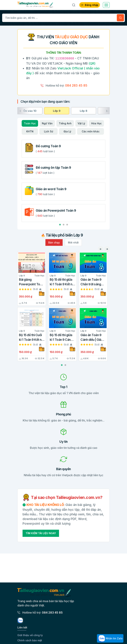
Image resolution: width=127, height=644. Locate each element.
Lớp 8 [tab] (84, 111)
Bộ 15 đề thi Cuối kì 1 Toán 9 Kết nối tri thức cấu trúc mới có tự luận (31, 338)
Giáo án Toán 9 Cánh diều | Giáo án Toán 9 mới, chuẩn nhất (92, 338)
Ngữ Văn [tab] (47, 123)
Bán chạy (54, 242)
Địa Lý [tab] (67, 131)
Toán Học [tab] (30, 123)
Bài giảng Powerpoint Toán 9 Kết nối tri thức (31, 282)
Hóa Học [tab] (96, 123)
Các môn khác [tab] (91, 131)
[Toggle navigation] (106, 5)
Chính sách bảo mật (30, 640)
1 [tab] (60, 225)
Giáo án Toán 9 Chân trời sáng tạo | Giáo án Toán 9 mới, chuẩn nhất (93, 282)
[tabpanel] (64, 174)
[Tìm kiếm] (120, 18)
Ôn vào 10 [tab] (30, 111)
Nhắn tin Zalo (110, 639)
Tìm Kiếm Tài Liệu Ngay (41, 533)
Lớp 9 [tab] (57, 111)
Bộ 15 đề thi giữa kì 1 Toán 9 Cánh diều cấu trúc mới (62, 338)
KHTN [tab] (30, 131)
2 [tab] (64, 225)
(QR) (92, 63)
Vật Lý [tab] (81, 123)
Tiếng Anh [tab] (65, 123)
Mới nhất (73, 242)
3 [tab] (67, 225)
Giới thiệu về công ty (30, 635)
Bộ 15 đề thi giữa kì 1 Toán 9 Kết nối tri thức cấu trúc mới (62, 282)
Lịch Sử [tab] (49, 131)
